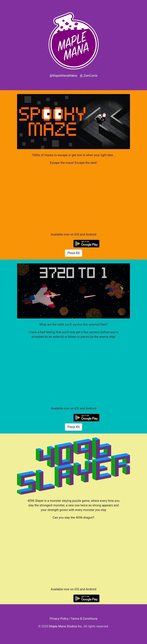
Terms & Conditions (84, 619)
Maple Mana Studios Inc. (66, 626)
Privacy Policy (59, 619)
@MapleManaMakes (64, 76)
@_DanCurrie (89, 76)
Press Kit (73, 253)
